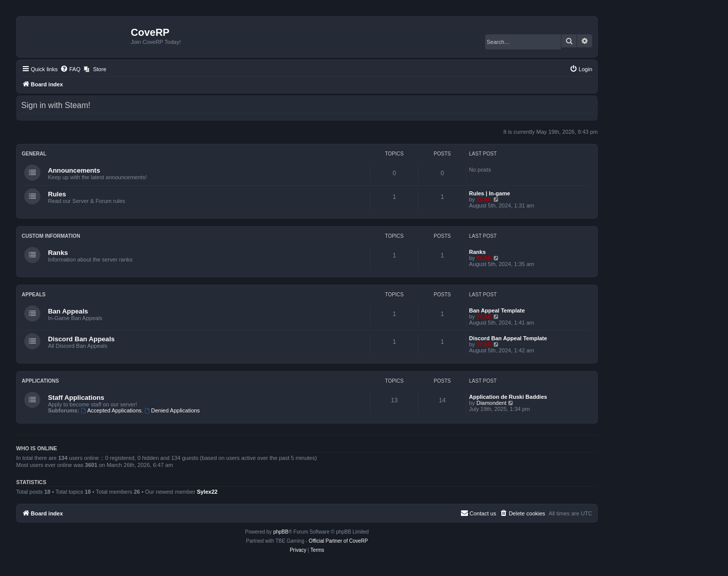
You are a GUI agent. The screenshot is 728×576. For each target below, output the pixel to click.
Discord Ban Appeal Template (508, 338)
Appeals (34, 295)
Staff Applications (76, 398)
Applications (40, 381)
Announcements (74, 170)
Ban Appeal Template (497, 310)
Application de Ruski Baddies (508, 397)
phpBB (281, 532)
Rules (57, 194)
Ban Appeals (68, 311)
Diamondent (491, 403)
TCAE (484, 199)
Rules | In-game (489, 193)
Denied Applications (172, 410)
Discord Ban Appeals (81, 339)
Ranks (58, 253)
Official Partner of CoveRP (339, 541)
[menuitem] (70, 69)
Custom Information (51, 236)
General (34, 154)
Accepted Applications (111, 410)
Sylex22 (207, 492)
